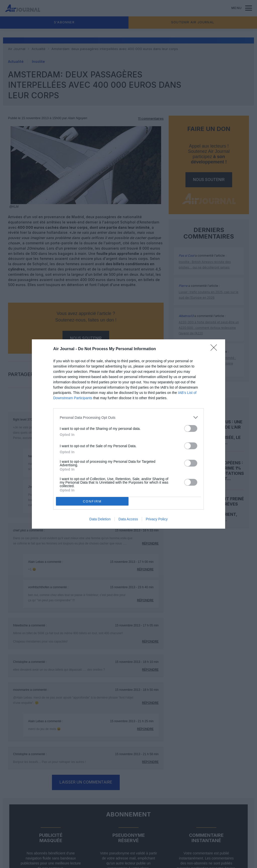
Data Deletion (100, 519)
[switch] (191, 428)
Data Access (128, 519)
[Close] (215, 349)
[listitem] (128, 417)
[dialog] (128, 434)
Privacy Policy (157, 519)
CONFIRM (92, 501)
